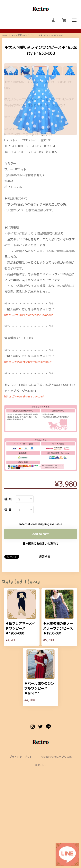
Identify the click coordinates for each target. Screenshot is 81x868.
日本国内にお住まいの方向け (40, 618)
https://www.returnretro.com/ (25, 469)
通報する (45, 631)
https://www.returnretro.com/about (29, 434)
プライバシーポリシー (22, 836)
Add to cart (41, 608)
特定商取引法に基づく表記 (57, 836)
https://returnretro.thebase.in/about (30, 387)
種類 (9, 572)
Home (5, 37)
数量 (9, 583)
